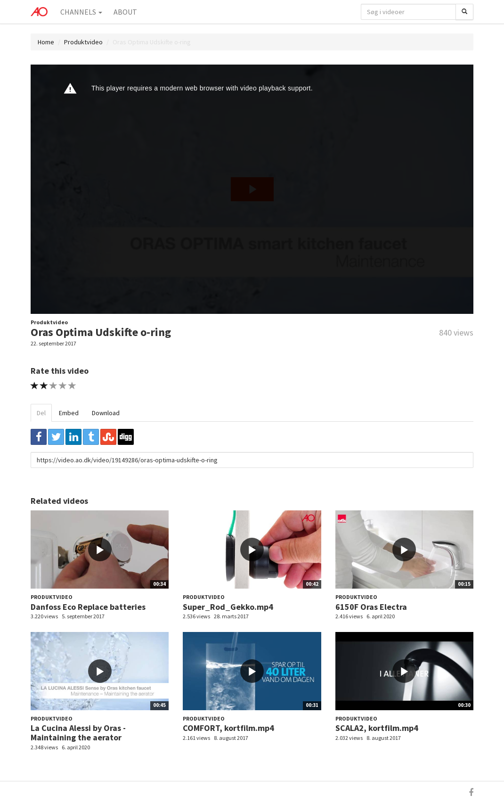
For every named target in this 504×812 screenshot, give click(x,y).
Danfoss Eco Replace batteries (88, 607)
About (125, 12)
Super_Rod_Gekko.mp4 (228, 607)
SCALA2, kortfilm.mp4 (377, 728)
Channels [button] (81, 12)
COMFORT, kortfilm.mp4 (228, 728)
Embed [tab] (69, 413)
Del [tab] (41, 413)
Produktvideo (83, 42)
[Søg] (464, 12)
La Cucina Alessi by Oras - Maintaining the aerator (78, 733)
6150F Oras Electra (371, 607)
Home (46, 42)
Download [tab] (106, 413)
